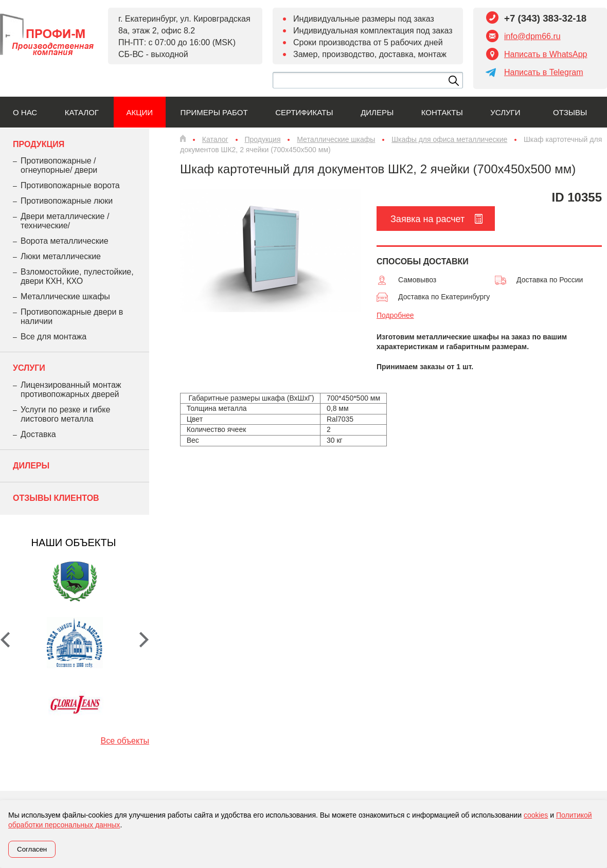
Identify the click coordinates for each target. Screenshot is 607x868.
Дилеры (377, 112)
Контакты (442, 112)
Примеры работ (214, 112)
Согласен (32, 849)
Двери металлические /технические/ (65, 221)
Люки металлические (61, 256)
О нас (25, 112)
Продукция (39, 144)
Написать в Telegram (543, 72)
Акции (140, 112)
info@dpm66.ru (532, 36)
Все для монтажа (53, 337)
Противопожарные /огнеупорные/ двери (59, 165)
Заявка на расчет (427, 219)
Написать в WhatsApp (546, 54)
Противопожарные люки (67, 201)
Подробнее (395, 315)
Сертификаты (304, 112)
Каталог (82, 112)
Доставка (38, 434)
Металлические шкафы (65, 296)
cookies (536, 815)
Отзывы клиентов (56, 498)
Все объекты (125, 741)
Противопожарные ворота (70, 185)
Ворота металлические (65, 241)
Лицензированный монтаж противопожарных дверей (71, 390)
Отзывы (570, 112)
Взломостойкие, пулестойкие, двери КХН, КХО (77, 276)
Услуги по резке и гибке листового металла (65, 414)
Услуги (505, 112)
